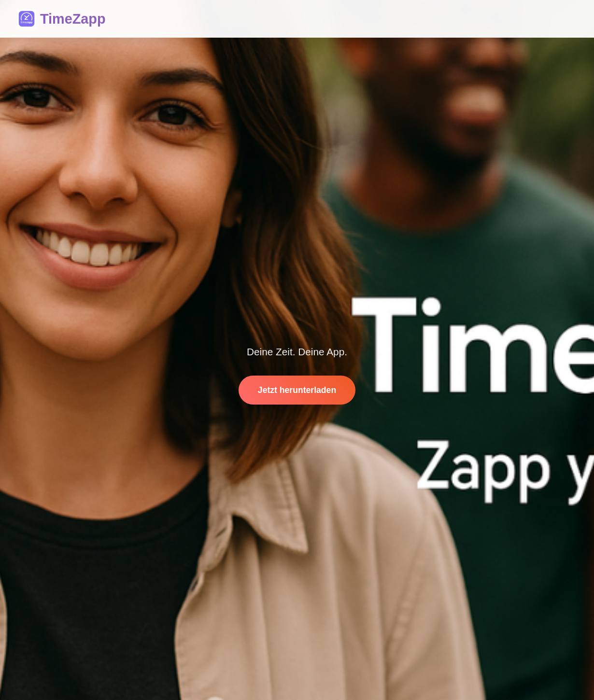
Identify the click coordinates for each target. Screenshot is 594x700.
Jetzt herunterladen (297, 390)
